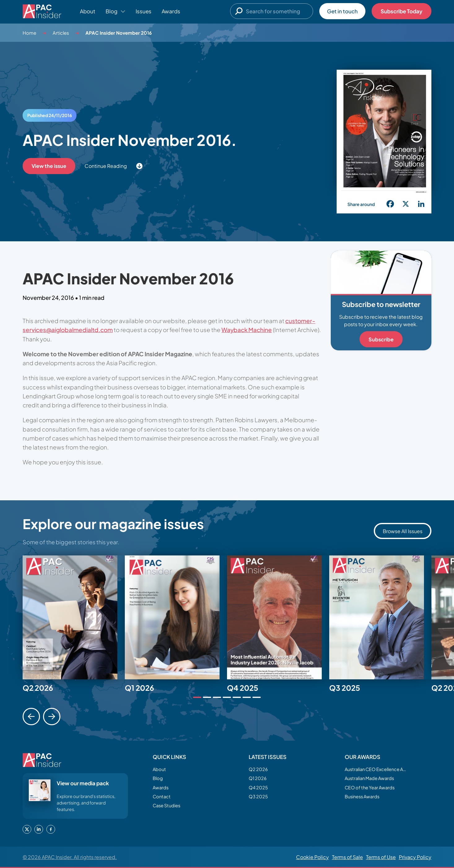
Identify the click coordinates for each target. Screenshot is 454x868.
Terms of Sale (347, 857)
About (88, 11)
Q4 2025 (259, 789)
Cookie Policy (312, 857)
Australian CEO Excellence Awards (376, 770)
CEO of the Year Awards (373, 789)
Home (29, 33)
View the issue (50, 166)
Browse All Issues (403, 531)
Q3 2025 (259, 799)
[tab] (197, 697)
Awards (171, 11)
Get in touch (342, 11)
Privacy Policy (415, 857)
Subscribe (381, 339)
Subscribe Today (402, 11)
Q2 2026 (259, 770)
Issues (144, 11)
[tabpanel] (74, 617)
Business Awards (365, 799)
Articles (61, 33)
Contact (163, 799)
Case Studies (168, 810)
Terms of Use (381, 857)
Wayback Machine (247, 330)
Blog (158, 780)
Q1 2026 (259, 780)
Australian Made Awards (373, 780)
